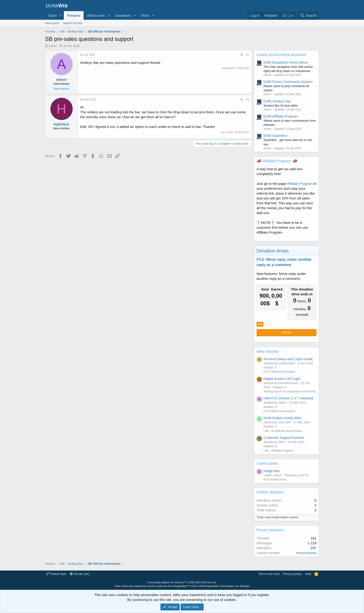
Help (308, 574)
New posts (52, 23)
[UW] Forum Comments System (288, 82)
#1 (248, 55)
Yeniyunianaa (306, 553)
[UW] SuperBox (275, 135)
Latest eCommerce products (281, 55)
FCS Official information (279, 372)
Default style (56, 574)
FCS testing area (275, 479)
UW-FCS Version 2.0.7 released (288, 398)
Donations (123, 15)
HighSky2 (61, 124)
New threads (268, 351)
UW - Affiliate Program (278, 451)
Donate (286, 332)
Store (53, 15)
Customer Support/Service (284, 438)
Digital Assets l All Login (282, 379)
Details (245, 586)
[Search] (308, 15)
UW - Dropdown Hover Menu (283, 431)
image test (271, 471)
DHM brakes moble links (282, 418)
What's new (96, 15)
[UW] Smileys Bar (277, 101)
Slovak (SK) (80, 574)
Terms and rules (269, 574)
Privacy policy (292, 574)
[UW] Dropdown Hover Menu (286, 62)
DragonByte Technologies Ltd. (222, 586)
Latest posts (267, 463)
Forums (74, 15)
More (145, 15)
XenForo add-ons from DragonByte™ (169, 586)
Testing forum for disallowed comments (290, 391)
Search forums (73, 23)
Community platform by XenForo (182, 582)
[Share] (242, 55)
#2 (248, 100)
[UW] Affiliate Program (281, 116)
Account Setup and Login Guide (288, 359)
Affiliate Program (300, 184)
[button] (61, 15)
